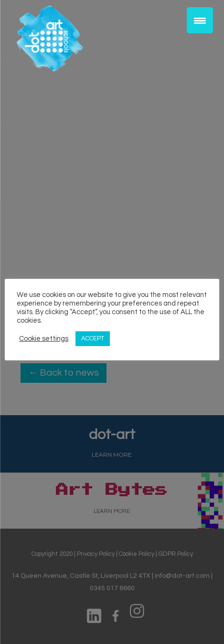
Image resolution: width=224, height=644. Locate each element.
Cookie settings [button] (44, 339)
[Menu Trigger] (200, 20)
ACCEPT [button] (93, 338)
